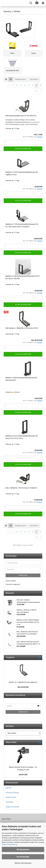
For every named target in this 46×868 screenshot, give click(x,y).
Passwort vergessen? (13, 584)
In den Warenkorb (23, 149)
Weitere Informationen (23, 863)
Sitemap (8, 788)
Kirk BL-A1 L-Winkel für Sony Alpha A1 (23, 682)
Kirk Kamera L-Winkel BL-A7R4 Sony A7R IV (22, 328)
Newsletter (9, 802)
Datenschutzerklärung (9, 844)
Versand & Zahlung (12, 793)
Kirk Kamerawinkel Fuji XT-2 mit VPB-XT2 (21, 116)
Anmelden (23, 575)
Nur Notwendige (23, 857)
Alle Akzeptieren (23, 849)
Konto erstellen (11, 581)
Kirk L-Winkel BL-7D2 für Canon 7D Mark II (21, 488)
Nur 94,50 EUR (23, 687)
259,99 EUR (23, 775)
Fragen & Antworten (12, 807)
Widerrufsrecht (11, 797)
